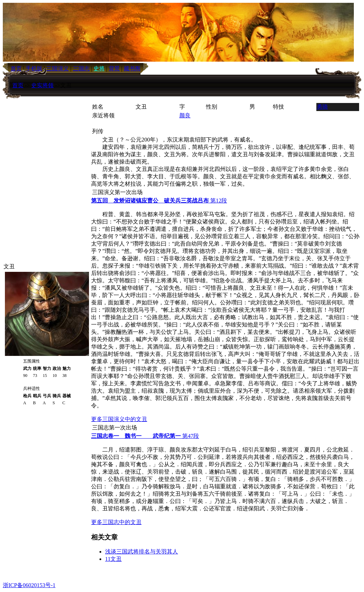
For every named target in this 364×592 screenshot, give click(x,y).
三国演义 (57, 68)
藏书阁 (132, 68)
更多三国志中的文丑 (116, 522)
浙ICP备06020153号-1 (29, 585)
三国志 (81, 68)
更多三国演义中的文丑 (119, 419)
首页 (18, 85)
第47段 (145, 436)
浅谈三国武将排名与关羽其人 (142, 552)
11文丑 (113, 559)
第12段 (159, 201)
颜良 (185, 115)
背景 (114, 68)
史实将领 (42, 85)
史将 (99, 68)
